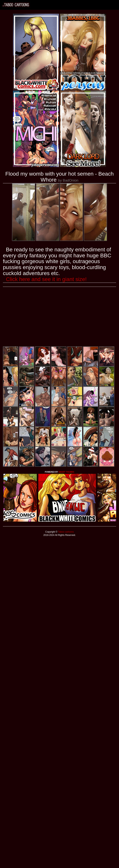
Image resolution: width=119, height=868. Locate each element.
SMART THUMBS (66, 472)
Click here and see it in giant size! (46, 279)
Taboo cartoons (66, 532)
